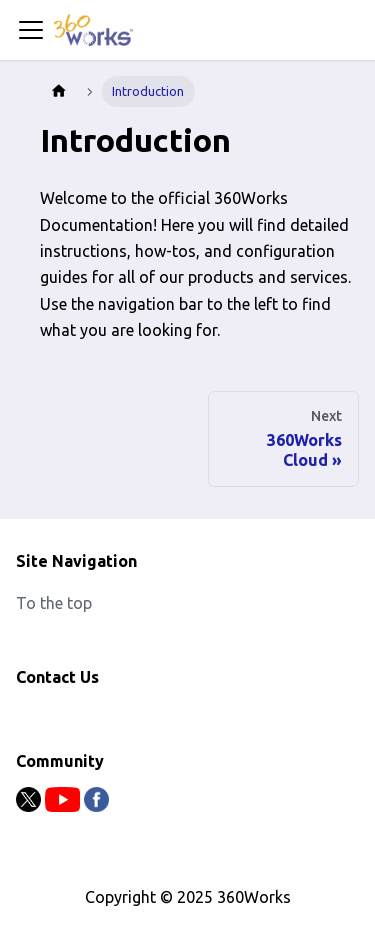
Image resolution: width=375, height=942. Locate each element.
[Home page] (59, 91)
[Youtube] (64, 806)
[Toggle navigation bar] (31, 30)
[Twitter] (30, 806)
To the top (54, 603)
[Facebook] (96, 806)
